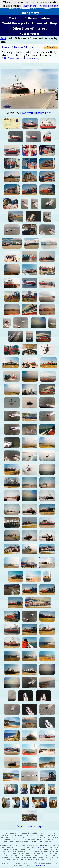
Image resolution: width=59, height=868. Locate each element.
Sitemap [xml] (40, 865)
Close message (49, 6)
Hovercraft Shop (44, 23)
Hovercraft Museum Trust (36, 113)
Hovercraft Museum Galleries (17, 47)
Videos (45, 18)
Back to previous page (30, 826)
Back (3, 38)
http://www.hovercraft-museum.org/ (22, 58)
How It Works (29, 34)
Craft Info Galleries (23, 18)
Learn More (29, 6)
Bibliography (30, 13)
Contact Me (41, 847)
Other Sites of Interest (30, 28)
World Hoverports (16, 23)
